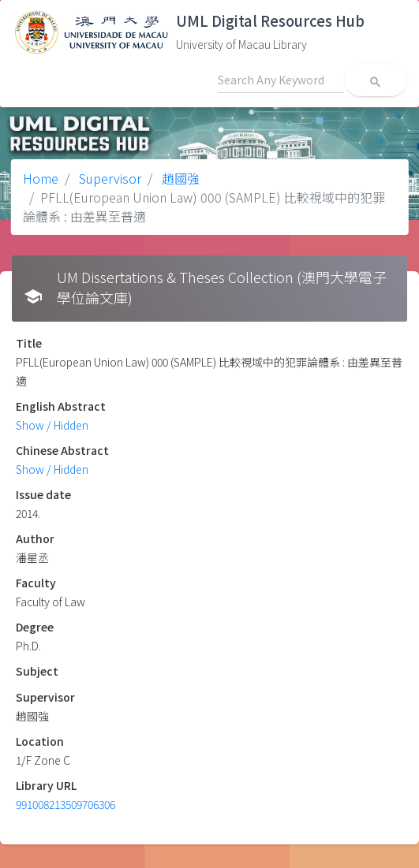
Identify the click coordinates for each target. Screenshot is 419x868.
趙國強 (179, 178)
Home (41, 178)
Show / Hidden (52, 425)
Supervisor (108, 178)
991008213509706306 (65, 804)
